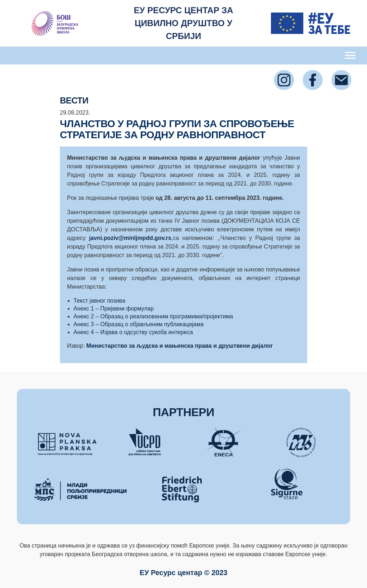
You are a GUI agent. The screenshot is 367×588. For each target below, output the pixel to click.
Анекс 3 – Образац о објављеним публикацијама (139, 324)
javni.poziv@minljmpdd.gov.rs (130, 238)
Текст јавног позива (99, 301)
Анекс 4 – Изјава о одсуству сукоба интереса (133, 332)
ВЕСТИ (74, 100)
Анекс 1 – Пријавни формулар (114, 309)
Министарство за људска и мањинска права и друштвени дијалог (180, 346)
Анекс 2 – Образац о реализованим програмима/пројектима (153, 316)
